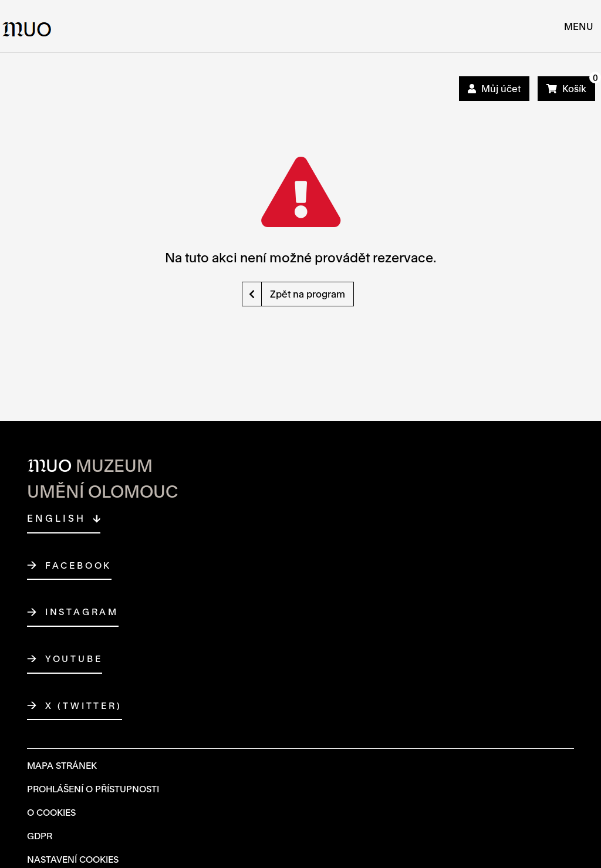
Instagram (82, 612)
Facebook (78, 566)
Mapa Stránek (62, 765)
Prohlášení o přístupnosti (93, 789)
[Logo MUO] (27, 26)
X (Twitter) (84, 706)
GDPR (40, 836)
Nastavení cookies (73, 859)
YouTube (74, 659)
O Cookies (51, 812)
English (56, 518)
